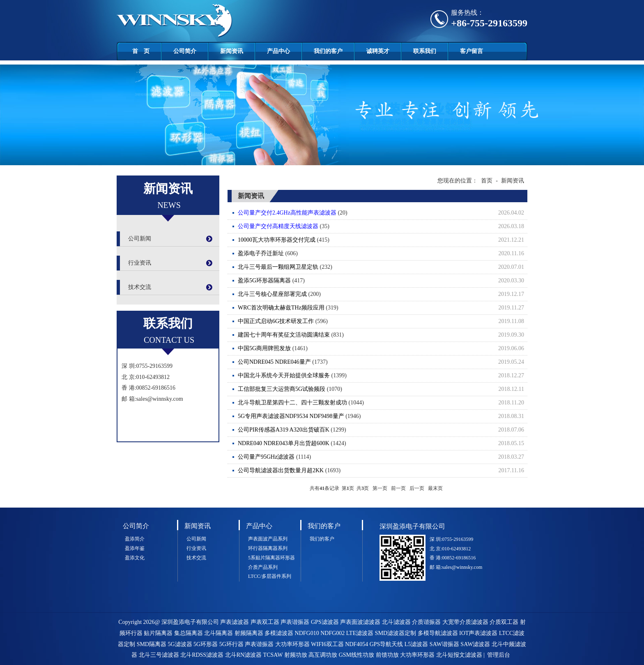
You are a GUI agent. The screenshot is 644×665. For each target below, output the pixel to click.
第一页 (380, 488)
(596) (383, 321)
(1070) (383, 389)
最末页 (435, 488)
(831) (383, 335)
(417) (383, 281)
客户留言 (471, 51)
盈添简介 (135, 539)
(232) (383, 267)
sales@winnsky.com (159, 399)
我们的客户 (328, 51)
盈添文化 (135, 558)
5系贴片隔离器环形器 (271, 558)
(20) (383, 213)
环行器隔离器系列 (268, 548)
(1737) (383, 362)
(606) (383, 254)
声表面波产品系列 (268, 539)
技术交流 (140, 287)
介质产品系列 (263, 567)
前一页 (398, 488)
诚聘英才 (378, 51)
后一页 (417, 488)
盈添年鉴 (135, 548)
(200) (383, 294)
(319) (383, 308)
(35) (383, 226)
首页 (487, 181)
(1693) (383, 471)
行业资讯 (140, 263)
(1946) (383, 416)
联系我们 (425, 51)
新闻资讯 (232, 51)
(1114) (383, 457)
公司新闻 (140, 239)
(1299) (383, 430)
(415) (383, 240)
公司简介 (185, 51)
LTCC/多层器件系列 (270, 576)
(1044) (383, 403)
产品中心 (278, 51)
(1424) (383, 443)
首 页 (141, 51)
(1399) (383, 376)
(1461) (383, 349)
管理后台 (499, 655)
